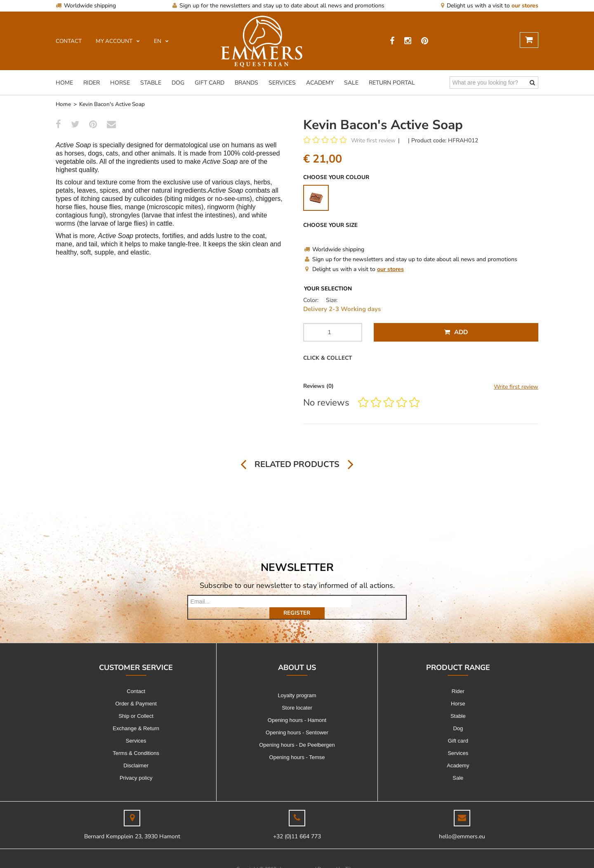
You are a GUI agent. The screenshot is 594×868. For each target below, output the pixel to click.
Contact (136, 680)
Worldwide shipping (86, 6)
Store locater (297, 696)
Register (379, 601)
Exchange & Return (136, 717)
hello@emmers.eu (462, 825)
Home (64, 83)
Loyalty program (297, 684)
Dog (178, 83)
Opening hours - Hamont (297, 709)
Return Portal (392, 83)
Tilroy (352, 857)
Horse (120, 83)
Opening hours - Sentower (297, 721)
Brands (246, 83)
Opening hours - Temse (297, 746)
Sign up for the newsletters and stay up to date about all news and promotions (278, 6)
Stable (151, 83)
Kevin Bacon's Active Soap (112, 104)
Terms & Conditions (136, 742)
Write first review (373, 140)
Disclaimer (136, 754)
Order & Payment (136, 692)
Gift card (210, 83)
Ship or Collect (136, 704)
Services (282, 83)
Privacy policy (136, 766)
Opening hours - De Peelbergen (297, 733)
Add (456, 332)
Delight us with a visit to (490, 6)
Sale (351, 83)
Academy (320, 83)
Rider (92, 83)
